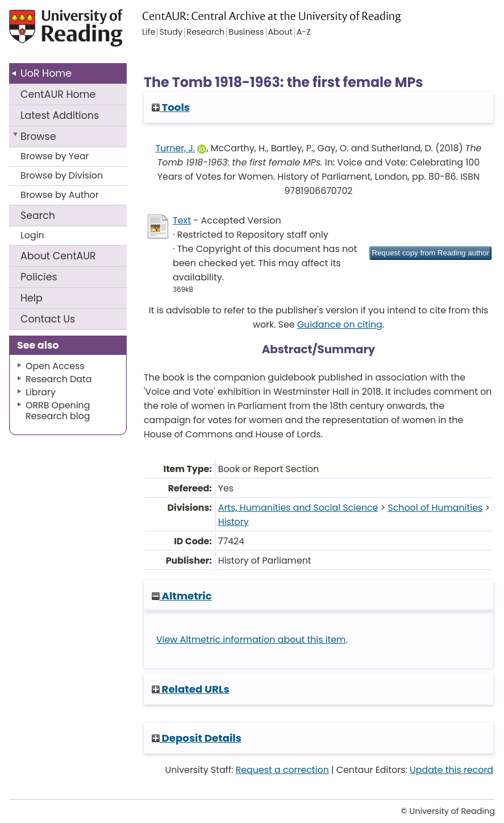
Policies (39, 277)
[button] (430, 253)
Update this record (451, 770)
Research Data (59, 379)
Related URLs (191, 689)
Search (38, 216)
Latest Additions (60, 115)
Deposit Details (197, 738)
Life (149, 32)
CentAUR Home (58, 94)
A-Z (304, 32)
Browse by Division (62, 175)
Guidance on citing (340, 324)
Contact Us (48, 319)
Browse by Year (55, 156)
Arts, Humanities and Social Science (298, 508)
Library (41, 392)
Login (32, 235)
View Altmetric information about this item (251, 640)
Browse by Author (60, 195)
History (234, 522)
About (58, 256)
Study (171, 32)
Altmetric (182, 596)
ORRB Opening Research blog (58, 411)
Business (246, 32)
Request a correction (282, 770)
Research (205, 32)
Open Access (55, 366)
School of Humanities (435, 508)
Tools (171, 107)
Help (32, 298)
